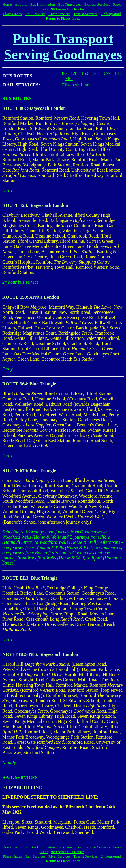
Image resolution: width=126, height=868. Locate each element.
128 (74, 73)
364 (97, 73)
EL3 (119, 73)
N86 (69, 78)
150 (85, 73)
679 (107, 73)
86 (64, 73)
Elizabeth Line (76, 85)
